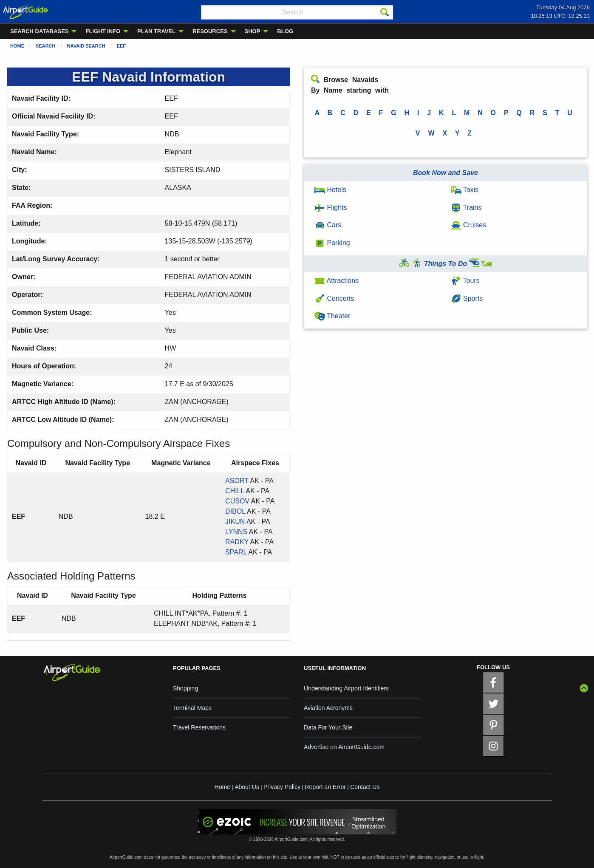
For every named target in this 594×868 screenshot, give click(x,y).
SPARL (236, 552)
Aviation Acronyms (328, 708)
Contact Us (365, 787)
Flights (331, 208)
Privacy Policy (282, 787)
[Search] (385, 12)
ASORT (237, 481)
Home (17, 46)
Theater (332, 316)
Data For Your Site (328, 727)
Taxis (465, 190)
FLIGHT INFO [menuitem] (103, 31)
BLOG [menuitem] (285, 31)
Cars (328, 225)
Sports (467, 298)
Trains (466, 208)
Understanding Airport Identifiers (346, 688)
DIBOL (235, 511)
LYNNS (236, 532)
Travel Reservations (199, 727)
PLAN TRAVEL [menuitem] (156, 31)
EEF (121, 46)
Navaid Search (86, 46)
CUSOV (237, 501)
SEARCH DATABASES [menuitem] (39, 31)
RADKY (237, 542)
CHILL (235, 491)
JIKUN (235, 522)
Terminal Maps (192, 708)
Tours (465, 281)
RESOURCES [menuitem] (210, 31)
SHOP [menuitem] (253, 31)
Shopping (185, 688)
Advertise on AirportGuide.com (344, 747)
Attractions (337, 281)
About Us (247, 787)
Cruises (469, 225)
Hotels (330, 190)
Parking (332, 243)
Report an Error (325, 787)
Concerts (334, 298)
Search (45, 46)
